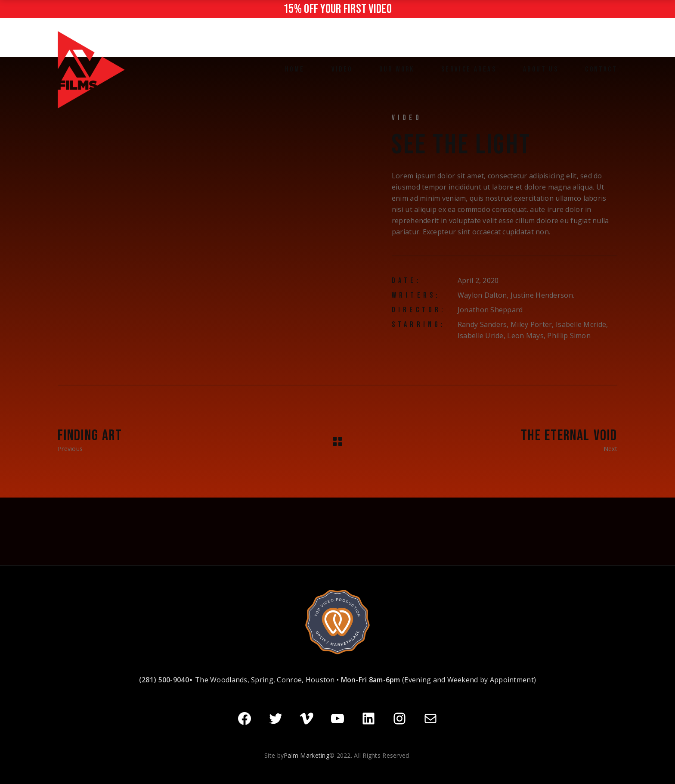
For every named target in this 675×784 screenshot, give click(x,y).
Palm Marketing (307, 754)
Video (407, 118)
